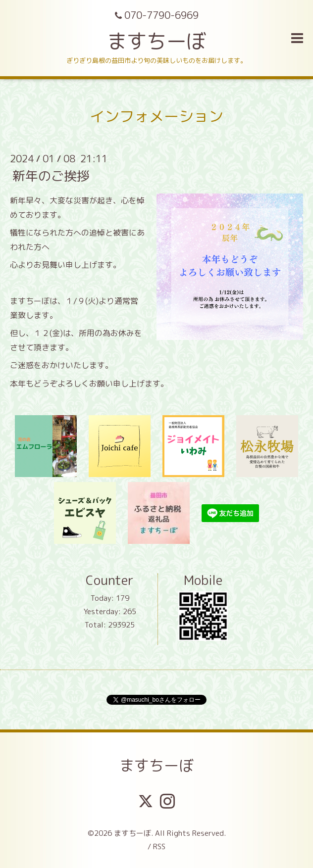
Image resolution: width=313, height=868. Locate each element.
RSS (159, 846)
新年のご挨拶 (51, 176)
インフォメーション (156, 116)
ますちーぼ (156, 41)
